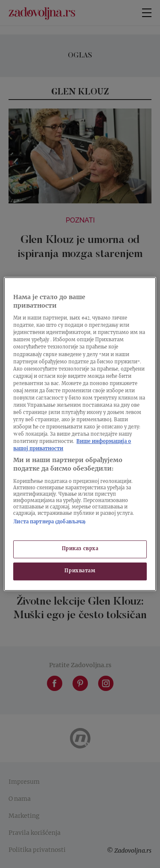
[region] (80, 434)
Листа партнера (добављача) (49, 522)
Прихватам (80, 571)
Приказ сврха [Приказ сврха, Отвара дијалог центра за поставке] (80, 549)
